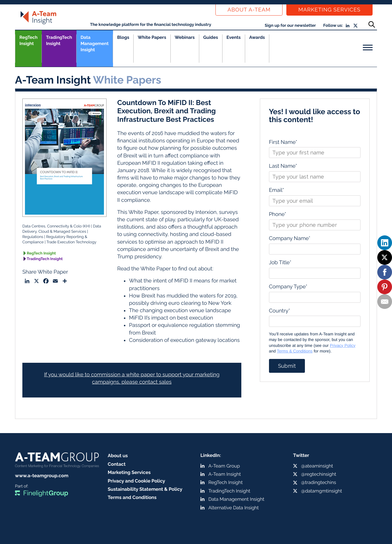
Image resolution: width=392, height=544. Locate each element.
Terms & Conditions (295, 351)
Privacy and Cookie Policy (136, 481)
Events (234, 37)
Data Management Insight (95, 44)
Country (280, 311)
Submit (287, 366)
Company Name (290, 238)
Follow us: (333, 26)
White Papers (152, 37)
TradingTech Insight (59, 40)
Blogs (123, 37)
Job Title (280, 263)
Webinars (185, 37)
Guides (211, 37)
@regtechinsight (319, 474)
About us (118, 456)
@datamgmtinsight (322, 491)
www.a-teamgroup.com (42, 476)
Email (277, 190)
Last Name (283, 166)
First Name (283, 142)
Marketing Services (329, 10)
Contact (117, 464)
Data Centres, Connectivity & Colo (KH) (56, 226)
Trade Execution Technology (72, 242)
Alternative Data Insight (234, 508)
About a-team (249, 10)
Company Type (288, 287)
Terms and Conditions (132, 497)
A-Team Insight (225, 474)
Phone (278, 214)
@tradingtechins (319, 482)
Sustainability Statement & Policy (145, 489)
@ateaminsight (317, 466)
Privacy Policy (343, 345)
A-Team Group (224, 466)
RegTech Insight (28, 40)
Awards (257, 37)
